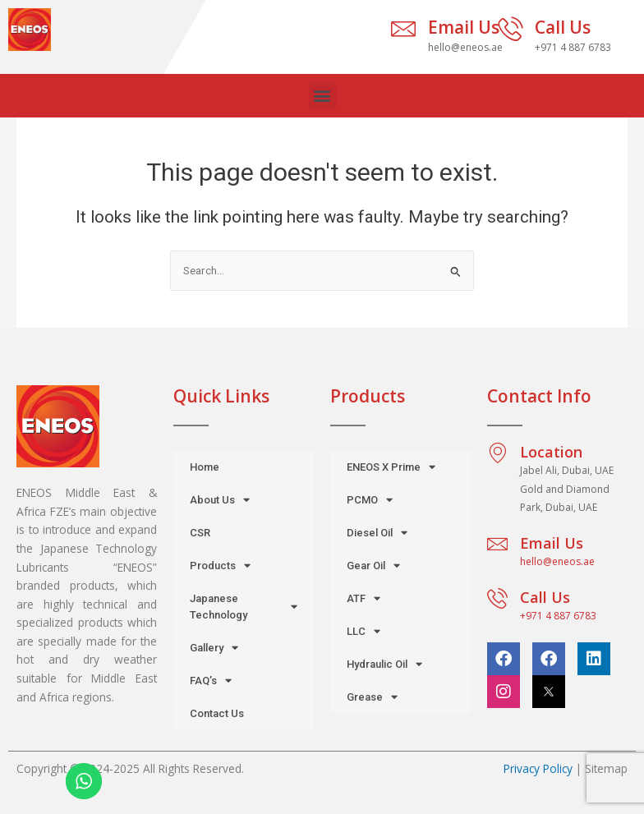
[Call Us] (510, 29)
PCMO (370, 500)
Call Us (563, 27)
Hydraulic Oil (384, 664)
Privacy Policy (538, 768)
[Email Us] (403, 29)
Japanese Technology (244, 607)
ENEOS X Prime (391, 467)
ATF (363, 598)
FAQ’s (211, 681)
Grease (372, 697)
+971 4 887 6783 (558, 616)
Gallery (214, 648)
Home (205, 467)
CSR (200, 533)
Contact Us (217, 713)
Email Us (464, 27)
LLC (363, 631)
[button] (322, 96)
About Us (220, 500)
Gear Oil (373, 566)
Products (220, 566)
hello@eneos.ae (557, 561)
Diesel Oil (377, 533)
